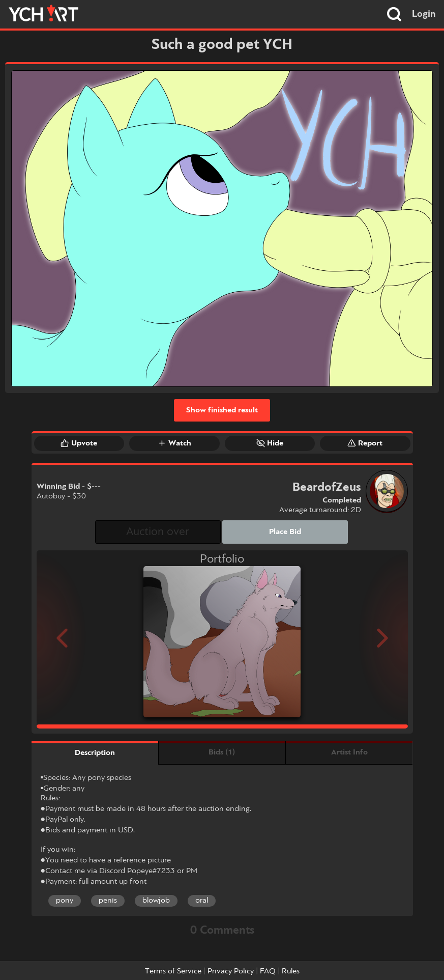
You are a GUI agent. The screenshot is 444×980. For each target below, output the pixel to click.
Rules (291, 971)
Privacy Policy (231, 971)
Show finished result (222, 410)
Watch (174, 443)
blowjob (156, 901)
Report (365, 443)
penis (108, 901)
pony (65, 901)
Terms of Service (173, 971)
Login (424, 14)
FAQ (268, 971)
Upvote (79, 443)
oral (202, 901)
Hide (270, 443)
